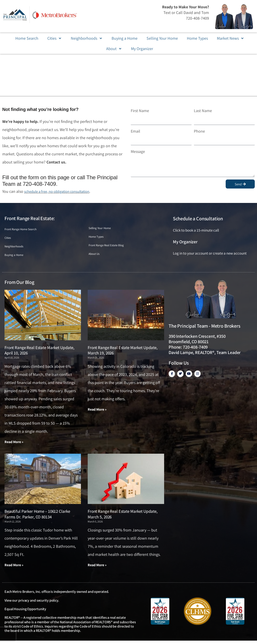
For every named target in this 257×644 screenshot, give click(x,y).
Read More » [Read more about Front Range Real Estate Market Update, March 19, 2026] (97, 412)
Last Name (203, 111)
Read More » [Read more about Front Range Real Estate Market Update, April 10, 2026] (14, 445)
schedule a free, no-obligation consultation (61, 191)
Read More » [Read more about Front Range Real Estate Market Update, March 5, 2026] (97, 568)
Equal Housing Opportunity (25, 612)
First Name (140, 111)
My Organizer (185, 242)
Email (135, 131)
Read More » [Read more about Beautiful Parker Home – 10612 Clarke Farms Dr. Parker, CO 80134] (14, 568)
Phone (199, 131)
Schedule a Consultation (198, 218)
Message (138, 151)
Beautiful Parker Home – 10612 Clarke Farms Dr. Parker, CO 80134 (37, 517)
